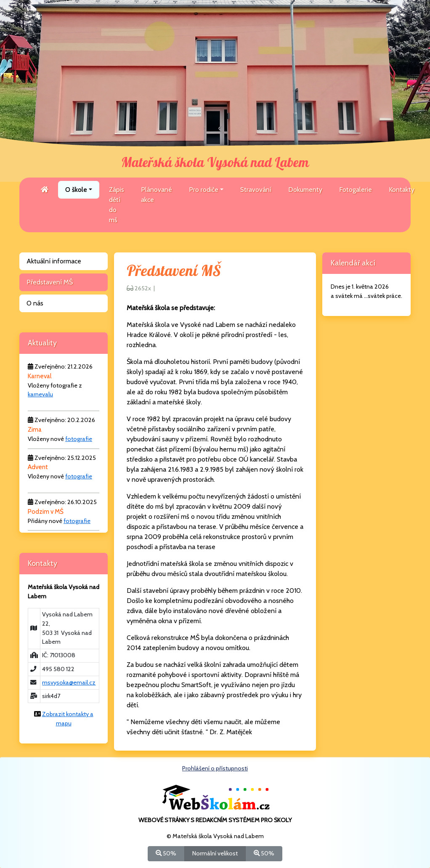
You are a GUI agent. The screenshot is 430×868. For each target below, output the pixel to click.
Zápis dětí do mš (117, 205)
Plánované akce (157, 195)
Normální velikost (215, 853)
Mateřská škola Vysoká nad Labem (215, 163)
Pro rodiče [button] (204, 190)
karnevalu (40, 394)
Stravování (256, 190)
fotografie (79, 439)
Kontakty (402, 190)
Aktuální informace (54, 261)
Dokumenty (305, 190)
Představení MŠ (50, 282)
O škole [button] (76, 190)
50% (166, 853)
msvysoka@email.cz (69, 682)
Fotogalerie (356, 190)
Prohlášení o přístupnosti (215, 768)
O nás (35, 303)
